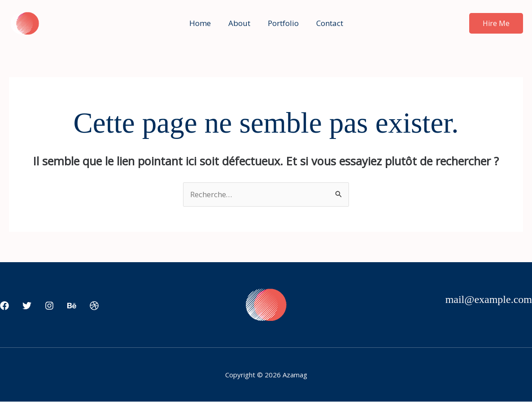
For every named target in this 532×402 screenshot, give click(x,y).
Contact (326, 23)
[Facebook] (4, 306)
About (240, 23)
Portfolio (282, 23)
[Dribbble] (94, 306)
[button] (496, 23)
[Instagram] (49, 306)
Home (203, 23)
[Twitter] (27, 306)
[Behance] (72, 306)
